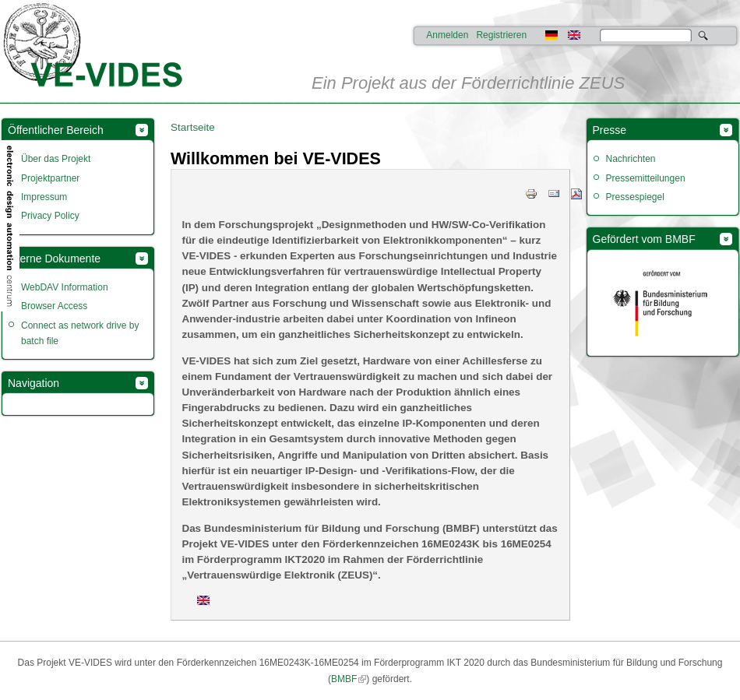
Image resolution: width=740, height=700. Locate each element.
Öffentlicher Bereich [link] (56, 130)
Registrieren (501, 35)
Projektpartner (50, 178)
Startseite (193, 127)
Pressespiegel (635, 197)
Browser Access (54, 306)
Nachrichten (631, 159)
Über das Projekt (56, 159)
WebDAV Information (65, 287)
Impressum (44, 197)
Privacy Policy (50, 216)
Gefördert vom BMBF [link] (644, 239)
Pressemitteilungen (646, 178)
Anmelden (447, 35)
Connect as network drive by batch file (80, 333)
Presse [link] (610, 130)
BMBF (344, 679)
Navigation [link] (33, 383)
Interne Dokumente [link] (54, 259)
